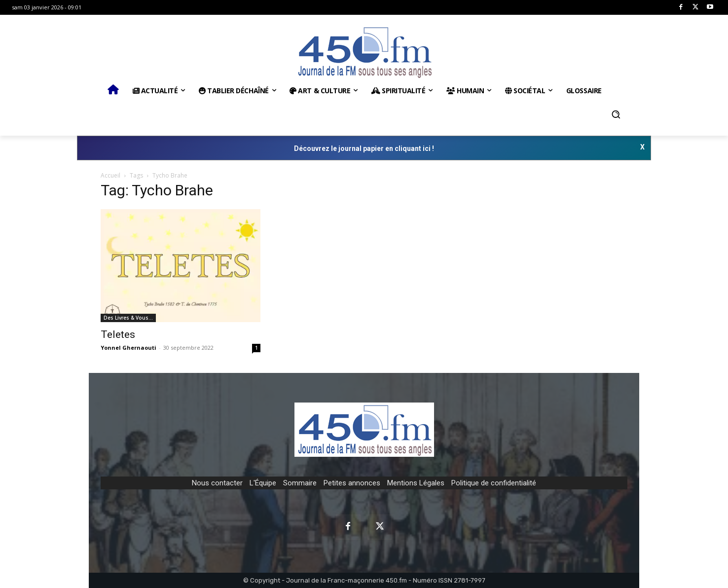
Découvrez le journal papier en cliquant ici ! (364, 148)
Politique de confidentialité (494, 483)
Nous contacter (217, 483)
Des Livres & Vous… (128, 318)
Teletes (118, 334)
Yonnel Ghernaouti (128, 348)
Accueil (110, 175)
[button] (616, 114)
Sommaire (300, 483)
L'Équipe (263, 483)
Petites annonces (352, 483)
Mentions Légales (416, 483)
